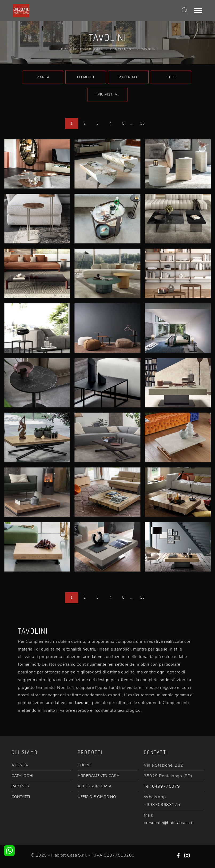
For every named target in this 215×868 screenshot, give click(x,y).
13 (142, 123)
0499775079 (166, 786)
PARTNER (21, 786)
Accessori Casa (88, 49)
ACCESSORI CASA (95, 786)
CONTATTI (21, 797)
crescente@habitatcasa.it (169, 823)
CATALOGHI (22, 776)
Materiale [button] (128, 77)
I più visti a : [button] (108, 94)
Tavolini (149, 49)
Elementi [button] (86, 77)
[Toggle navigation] (198, 11)
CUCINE (85, 765)
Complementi (122, 49)
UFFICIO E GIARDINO (97, 797)
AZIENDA (20, 765)
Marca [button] (43, 77)
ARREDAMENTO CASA (98, 776)
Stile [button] (171, 77)
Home (63, 49)
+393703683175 (162, 805)
